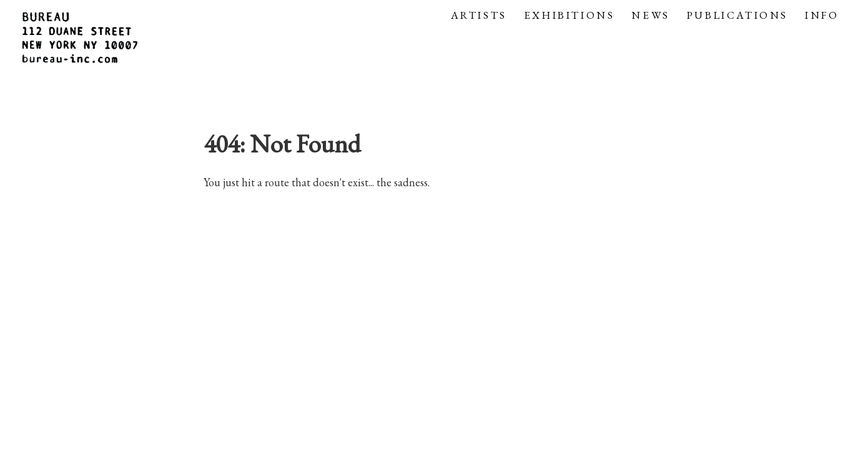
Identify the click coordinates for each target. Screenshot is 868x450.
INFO (822, 15)
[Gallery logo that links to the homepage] (81, 39)
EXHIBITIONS (570, 15)
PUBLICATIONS (737, 15)
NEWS (650, 15)
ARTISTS (479, 15)
